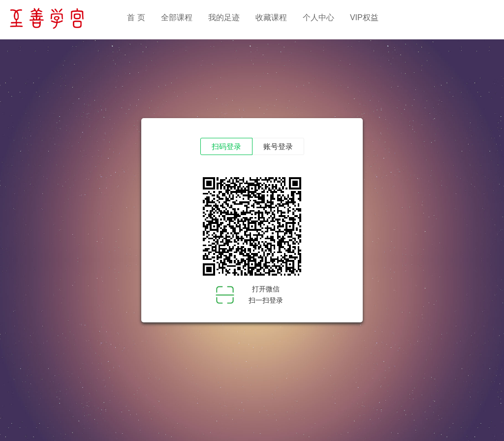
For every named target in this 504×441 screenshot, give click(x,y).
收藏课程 (271, 17)
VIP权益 (364, 17)
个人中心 (318, 17)
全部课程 (177, 17)
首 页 (136, 17)
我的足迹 (224, 17)
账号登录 (278, 147)
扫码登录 (226, 147)
